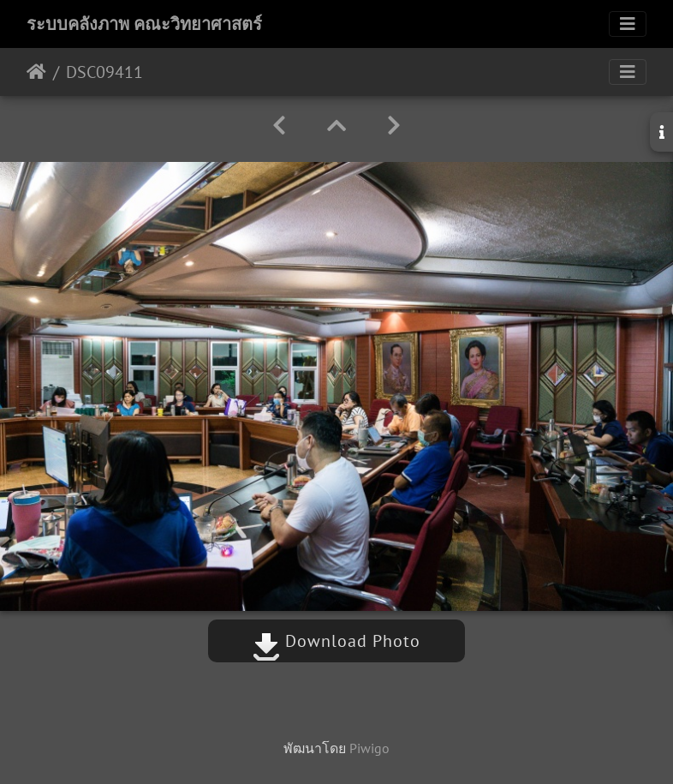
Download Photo (336, 641)
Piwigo (369, 748)
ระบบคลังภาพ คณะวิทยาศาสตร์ (144, 24)
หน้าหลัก (36, 72)
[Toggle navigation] (628, 24)
